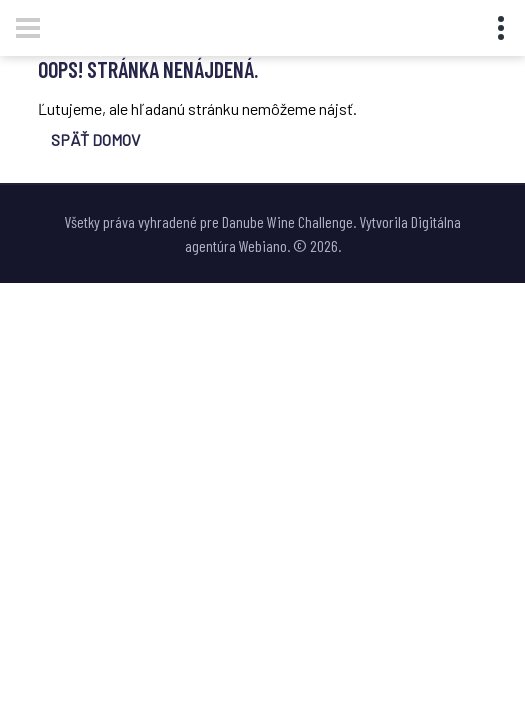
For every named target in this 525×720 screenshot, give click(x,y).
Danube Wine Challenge (287, 221)
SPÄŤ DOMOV (95, 139)
